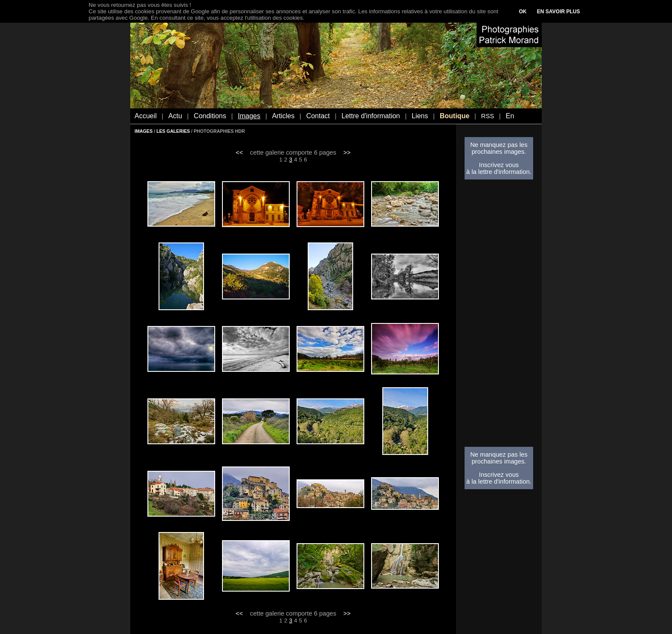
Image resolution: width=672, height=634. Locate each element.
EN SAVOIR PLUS (558, 12)
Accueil (146, 116)
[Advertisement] (499, 316)
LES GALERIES (173, 131)
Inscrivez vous (499, 165)
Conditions (210, 116)
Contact (318, 116)
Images (249, 116)
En (510, 116)
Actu (175, 116)
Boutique (454, 116)
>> (347, 153)
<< (239, 153)
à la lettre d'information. (499, 172)
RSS (488, 116)
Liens (420, 116)
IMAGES (144, 131)
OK (523, 12)
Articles (283, 116)
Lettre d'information (371, 116)
